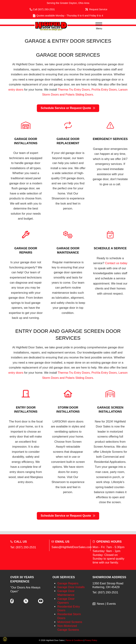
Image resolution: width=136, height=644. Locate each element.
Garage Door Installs (71, 587)
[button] (98, 26)
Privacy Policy (91, 640)
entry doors (16, 90)
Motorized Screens (70, 622)
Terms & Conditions (74, 640)
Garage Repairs (68, 583)
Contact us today (116, 263)
